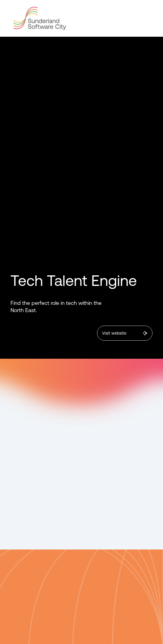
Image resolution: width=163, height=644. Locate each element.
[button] (147, 17)
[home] (38, 18)
